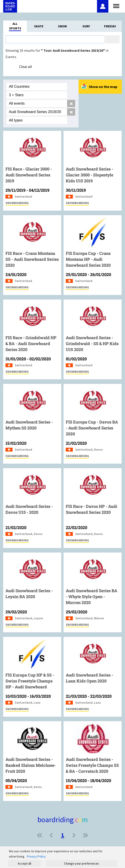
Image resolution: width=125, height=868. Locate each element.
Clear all (26, 67)
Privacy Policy (36, 856)
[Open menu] (116, 5)
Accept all (24, 863)
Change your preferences (82, 863)
